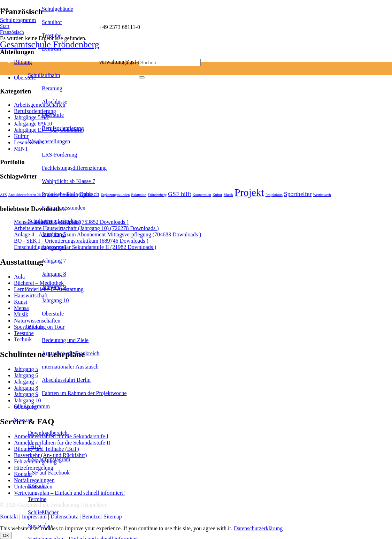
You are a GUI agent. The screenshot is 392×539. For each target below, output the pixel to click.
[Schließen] (142, 77)
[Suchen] (170, 63)
